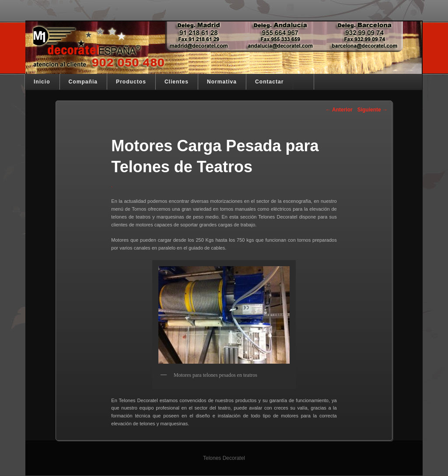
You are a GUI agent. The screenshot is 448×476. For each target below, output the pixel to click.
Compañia (83, 82)
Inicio (42, 82)
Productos (131, 82)
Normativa (222, 82)
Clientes (177, 82)
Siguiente (373, 110)
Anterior (339, 110)
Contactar (269, 82)
